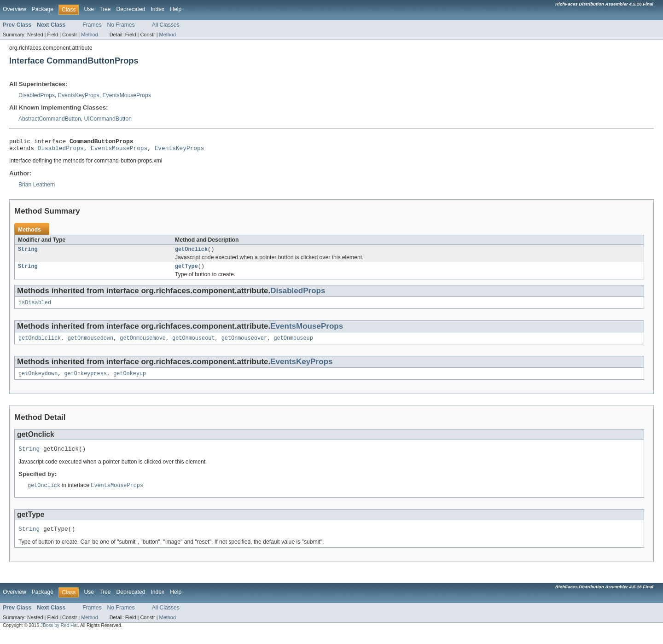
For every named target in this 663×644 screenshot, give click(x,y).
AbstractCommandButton (50, 119)
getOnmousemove (143, 344)
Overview (15, 9)
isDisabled (35, 308)
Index (157, 9)
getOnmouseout (193, 344)
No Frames (121, 25)
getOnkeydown (38, 381)
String (28, 253)
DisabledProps (37, 95)
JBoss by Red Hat (59, 636)
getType (186, 271)
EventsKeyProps (79, 95)
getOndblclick (40, 344)
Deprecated (131, 9)
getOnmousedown (91, 344)
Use (89, 9)
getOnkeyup (130, 381)
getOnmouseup (293, 344)
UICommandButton (108, 119)
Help (176, 9)
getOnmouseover (244, 344)
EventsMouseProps (126, 95)
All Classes (166, 25)
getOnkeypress (86, 381)
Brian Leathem (37, 187)
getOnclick (191, 253)
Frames (92, 25)
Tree (105, 9)
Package (43, 9)
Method (89, 35)
